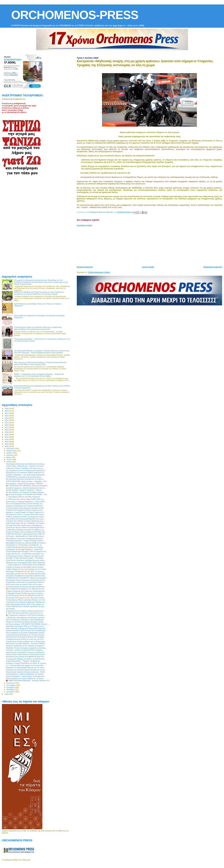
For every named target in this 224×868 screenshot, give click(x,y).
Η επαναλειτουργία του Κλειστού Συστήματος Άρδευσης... (26, 587)
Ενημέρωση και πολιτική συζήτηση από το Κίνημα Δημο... (26, 641)
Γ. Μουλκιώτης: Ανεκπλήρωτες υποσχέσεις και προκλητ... (26, 617)
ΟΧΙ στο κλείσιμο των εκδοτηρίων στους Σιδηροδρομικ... (25, 620)
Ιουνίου (9, 459)
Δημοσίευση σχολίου (85, 225)
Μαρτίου (10, 453)
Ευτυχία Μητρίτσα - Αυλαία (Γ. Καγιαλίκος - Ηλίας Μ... (24, 490)
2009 (7, 408)
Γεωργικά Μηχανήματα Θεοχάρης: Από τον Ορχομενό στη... (27, 551)
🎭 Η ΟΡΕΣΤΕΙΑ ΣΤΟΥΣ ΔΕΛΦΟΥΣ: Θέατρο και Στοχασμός (27, 486)
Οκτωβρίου (11, 687)
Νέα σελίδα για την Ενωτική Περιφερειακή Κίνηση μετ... (25, 539)
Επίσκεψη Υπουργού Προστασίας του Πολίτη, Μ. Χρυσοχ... (26, 663)
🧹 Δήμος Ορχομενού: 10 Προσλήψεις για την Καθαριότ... (26, 565)
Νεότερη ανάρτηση (85, 267)
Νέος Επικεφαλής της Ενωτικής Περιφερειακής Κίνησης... (26, 633)
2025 (7, 446)
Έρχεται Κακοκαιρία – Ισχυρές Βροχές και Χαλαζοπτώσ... (26, 676)
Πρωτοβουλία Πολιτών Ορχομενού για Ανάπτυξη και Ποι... (26, 580)
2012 (7, 416)
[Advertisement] (149, 245)
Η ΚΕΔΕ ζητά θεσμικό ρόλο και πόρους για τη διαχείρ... (25, 547)
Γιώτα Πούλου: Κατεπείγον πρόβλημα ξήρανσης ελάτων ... (26, 560)
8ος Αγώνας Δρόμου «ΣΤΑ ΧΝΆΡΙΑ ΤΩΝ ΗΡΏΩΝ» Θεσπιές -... (28, 624)
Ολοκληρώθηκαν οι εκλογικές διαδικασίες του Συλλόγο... (25, 674)
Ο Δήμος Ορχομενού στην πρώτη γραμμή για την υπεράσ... (27, 569)
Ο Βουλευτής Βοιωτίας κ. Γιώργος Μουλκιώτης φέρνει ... (25, 541)
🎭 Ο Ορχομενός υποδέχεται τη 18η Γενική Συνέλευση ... (26, 615)
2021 (7, 437)
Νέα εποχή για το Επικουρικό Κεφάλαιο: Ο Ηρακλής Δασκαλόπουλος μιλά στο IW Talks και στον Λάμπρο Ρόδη (40, 363)
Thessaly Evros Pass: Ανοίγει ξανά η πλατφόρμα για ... (25, 525)
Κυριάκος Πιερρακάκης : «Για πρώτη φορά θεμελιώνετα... (26, 475)
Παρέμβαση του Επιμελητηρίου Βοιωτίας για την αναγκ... (25, 668)
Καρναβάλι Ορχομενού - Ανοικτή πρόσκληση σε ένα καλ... (26, 488)
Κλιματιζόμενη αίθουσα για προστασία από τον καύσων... (26, 464)
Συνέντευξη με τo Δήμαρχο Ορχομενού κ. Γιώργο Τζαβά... (26, 501)
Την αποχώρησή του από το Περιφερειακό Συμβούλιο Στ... (26, 470)
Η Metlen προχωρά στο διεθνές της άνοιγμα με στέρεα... (25, 517)
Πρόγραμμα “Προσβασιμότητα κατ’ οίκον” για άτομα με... (25, 571)
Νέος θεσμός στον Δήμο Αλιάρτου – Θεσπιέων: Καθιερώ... (26, 643)
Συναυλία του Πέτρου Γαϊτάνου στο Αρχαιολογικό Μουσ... (26, 527)
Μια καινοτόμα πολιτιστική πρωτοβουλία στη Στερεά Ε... (25, 479)
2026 (7, 694)
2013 (7, 418)
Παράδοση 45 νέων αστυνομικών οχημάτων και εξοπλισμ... (26, 648)
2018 (7, 430)
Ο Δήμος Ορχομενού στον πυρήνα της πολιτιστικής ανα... (26, 591)
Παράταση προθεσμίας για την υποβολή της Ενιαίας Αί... (25, 646)
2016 (7, 425)
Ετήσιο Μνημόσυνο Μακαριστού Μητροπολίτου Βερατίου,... (26, 628)
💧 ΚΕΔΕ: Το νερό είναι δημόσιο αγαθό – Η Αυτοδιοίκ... (25, 558)
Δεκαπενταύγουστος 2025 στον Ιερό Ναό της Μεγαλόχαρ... (26, 630)
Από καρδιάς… (11, 609)
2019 (7, 432)
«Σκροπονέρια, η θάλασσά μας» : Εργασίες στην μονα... (25, 466)
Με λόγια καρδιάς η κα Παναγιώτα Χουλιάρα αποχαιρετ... (26, 492)
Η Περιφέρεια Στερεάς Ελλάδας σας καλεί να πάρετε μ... (25, 593)
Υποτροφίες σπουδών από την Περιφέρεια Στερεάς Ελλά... (26, 574)
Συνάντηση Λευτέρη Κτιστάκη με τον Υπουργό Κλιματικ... (26, 635)
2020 (7, 434)
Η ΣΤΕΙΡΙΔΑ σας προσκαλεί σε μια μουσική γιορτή (23, 477)
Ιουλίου (9, 462)
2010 (7, 411)
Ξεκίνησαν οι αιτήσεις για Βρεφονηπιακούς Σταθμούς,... (25, 650)
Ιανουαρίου (11, 448)
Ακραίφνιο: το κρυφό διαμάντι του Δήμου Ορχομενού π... (25, 512)
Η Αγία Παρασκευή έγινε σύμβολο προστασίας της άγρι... (26, 606)
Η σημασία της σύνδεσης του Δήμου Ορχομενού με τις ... (26, 521)
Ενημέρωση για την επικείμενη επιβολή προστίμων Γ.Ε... (25, 473)
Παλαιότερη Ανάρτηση (213, 267)
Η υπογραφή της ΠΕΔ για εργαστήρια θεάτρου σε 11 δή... (26, 600)
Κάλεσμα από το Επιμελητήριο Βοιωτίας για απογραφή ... (26, 637)
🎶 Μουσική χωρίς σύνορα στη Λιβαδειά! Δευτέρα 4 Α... (25, 595)
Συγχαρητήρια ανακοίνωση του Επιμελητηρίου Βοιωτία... (25, 582)
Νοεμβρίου (11, 689)
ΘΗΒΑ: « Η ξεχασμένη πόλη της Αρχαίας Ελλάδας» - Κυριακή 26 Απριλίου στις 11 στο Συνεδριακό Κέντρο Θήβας (39, 375)
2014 (7, 420)
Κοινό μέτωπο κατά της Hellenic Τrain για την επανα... (25, 584)
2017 (7, 427)
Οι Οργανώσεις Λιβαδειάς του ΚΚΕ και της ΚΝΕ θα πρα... (26, 659)
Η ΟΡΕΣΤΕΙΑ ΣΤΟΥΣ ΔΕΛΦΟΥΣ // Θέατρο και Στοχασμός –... (27, 578)
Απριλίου (10, 455)
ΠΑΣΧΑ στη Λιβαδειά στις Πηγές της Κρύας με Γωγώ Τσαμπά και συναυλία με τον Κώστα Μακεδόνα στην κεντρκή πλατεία (39, 293)
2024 (7, 444)
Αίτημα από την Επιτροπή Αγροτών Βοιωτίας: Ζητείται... (25, 622)
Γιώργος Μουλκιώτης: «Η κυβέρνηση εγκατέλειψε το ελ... (25, 554)
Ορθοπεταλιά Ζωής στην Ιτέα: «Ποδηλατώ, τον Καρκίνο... (26, 523)
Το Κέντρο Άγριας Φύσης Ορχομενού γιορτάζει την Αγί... (25, 508)
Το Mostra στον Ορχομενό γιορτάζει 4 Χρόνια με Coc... (25, 510)
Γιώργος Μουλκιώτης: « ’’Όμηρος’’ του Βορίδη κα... (23, 661)
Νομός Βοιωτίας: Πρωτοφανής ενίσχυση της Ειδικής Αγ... (26, 652)
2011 (7, 413)
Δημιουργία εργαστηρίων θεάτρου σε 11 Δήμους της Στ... (26, 626)
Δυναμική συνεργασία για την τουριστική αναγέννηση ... (25, 506)
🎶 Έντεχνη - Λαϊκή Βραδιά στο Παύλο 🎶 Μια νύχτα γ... (25, 536)
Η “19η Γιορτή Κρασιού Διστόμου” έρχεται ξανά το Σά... (25, 613)
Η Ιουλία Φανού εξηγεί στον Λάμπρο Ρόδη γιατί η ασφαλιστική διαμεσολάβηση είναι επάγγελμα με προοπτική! (38, 328)
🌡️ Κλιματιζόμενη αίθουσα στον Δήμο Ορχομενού (23, 497)
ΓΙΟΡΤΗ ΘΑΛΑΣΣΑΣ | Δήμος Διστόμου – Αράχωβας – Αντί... (27, 481)
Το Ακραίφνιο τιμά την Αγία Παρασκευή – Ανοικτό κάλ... (25, 549)
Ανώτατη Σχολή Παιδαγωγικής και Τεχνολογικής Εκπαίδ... (26, 654)
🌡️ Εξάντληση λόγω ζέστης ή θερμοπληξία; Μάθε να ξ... (25, 499)
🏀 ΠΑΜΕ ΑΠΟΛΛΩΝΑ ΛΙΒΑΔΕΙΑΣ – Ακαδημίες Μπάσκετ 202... (28, 681)
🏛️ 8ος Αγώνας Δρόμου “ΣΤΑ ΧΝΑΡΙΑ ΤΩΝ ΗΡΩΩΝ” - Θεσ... (27, 494)
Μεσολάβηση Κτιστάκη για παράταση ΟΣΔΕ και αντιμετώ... (26, 543)
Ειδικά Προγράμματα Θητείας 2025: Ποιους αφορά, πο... (25, 604)
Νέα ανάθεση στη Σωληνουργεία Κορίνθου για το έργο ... (26, 519)
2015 (7, 423)
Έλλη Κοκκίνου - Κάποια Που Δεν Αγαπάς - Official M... (25, 483)
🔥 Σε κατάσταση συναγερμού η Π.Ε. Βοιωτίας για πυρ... (26, 589)
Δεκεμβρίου (11, 692)
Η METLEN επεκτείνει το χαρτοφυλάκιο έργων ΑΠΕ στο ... (26, 534)
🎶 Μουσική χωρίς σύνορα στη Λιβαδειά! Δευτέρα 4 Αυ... (25, 657)
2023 (7, 442)
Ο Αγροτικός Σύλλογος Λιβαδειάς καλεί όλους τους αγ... (25, 468)
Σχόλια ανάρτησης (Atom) (99, 272)
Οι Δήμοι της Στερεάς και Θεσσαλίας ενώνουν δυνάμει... (25, 567)
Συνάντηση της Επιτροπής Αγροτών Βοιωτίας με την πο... (26, 670)
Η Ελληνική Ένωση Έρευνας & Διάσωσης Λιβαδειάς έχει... (26, 602)
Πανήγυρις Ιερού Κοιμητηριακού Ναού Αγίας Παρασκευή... (26, 563)
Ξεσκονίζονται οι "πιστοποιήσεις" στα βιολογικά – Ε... (24, 545)
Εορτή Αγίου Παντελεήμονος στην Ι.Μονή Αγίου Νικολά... (25, 598)
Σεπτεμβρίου (11, 685)
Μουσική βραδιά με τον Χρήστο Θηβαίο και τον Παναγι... (25, 678)
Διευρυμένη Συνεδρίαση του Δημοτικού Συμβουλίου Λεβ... (26, 576)
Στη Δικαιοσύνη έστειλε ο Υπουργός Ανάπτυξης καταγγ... (25, 514)
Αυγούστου (11, 683)
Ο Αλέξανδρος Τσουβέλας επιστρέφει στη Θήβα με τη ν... (26, 530)
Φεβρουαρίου (12, 451)
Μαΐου (9, 457)
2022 (7, 439)
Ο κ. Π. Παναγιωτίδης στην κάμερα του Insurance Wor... (25, 665)
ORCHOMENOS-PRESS (75, 15)
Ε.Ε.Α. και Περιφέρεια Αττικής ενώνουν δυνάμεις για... (25, 504)
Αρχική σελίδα (148, 267)
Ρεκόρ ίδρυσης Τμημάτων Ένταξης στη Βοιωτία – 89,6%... (26, 672)
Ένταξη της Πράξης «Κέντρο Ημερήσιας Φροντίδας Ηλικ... (26, 532)
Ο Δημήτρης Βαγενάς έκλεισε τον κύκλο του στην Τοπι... (25, 639)
